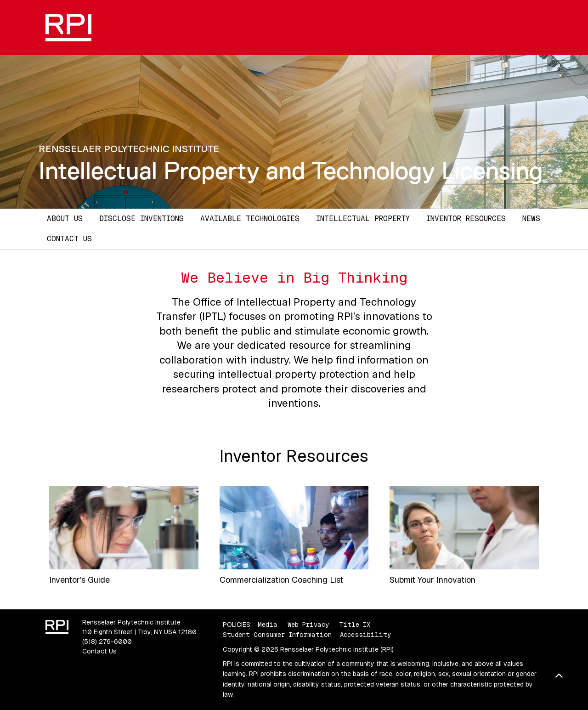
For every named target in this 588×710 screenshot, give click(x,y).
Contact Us (69, 239)
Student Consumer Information (277, 635)
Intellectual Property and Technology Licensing (291, 171)
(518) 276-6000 (107, 642)
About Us (65, 219)
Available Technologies (250, 219)
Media (268, 625)
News (531, 219)
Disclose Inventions (141, 219)
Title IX (355, 625)
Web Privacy (308, 625)
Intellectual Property (363, 219)
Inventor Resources (466, 219)
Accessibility (365, 635)
